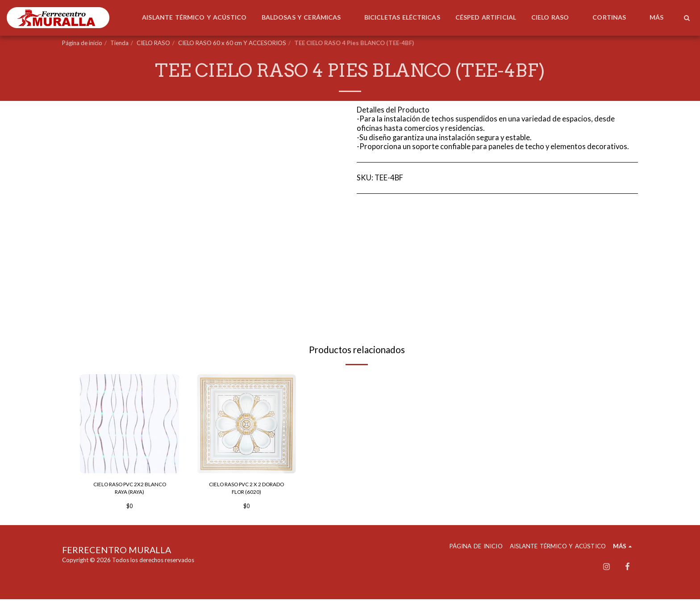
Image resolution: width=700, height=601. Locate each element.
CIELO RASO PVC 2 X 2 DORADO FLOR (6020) (247, 489)
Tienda (119, 43)
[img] (129, 424)
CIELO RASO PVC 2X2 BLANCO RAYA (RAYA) (130, 489)
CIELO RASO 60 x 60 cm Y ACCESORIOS (232, 43)
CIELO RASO (153, 43)
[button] (687, 18)
